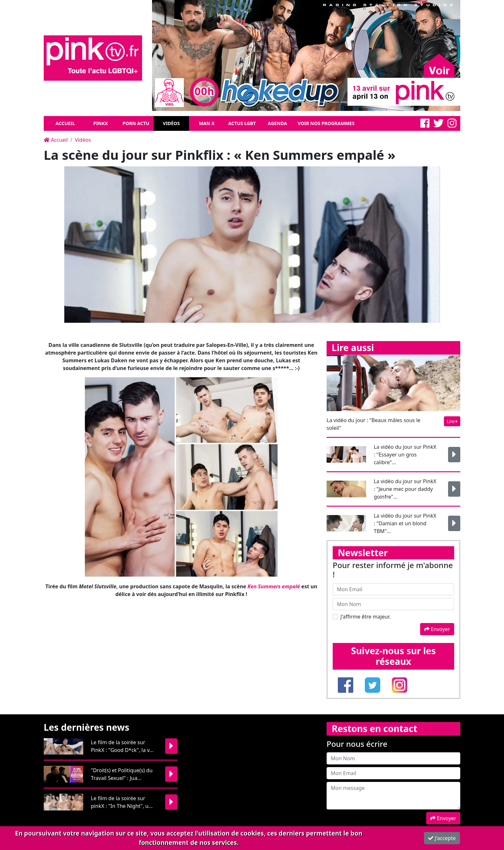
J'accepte (442, 838)
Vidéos (171, 123)
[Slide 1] (230, 102)
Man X (207, 123)
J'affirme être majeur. (365, 617)
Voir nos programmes (326, 123)
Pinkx (100, 123)
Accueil (65, 123)
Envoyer (437, 629)
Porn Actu (136, 123)
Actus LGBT (242, 123)
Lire (452, 421)
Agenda (277, 123)
